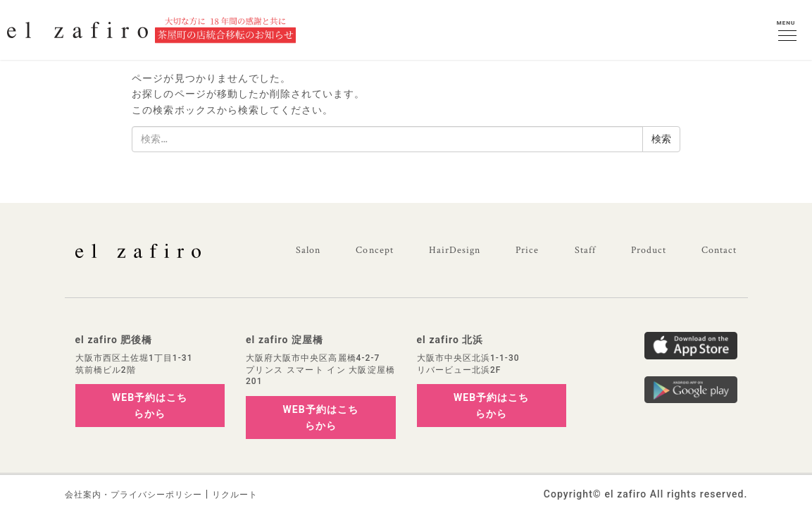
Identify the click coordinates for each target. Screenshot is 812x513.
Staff (585, 250)
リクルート (235, 495)
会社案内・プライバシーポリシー (134, 495)
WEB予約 (150, 405)
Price (527, 250)
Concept (374, 250)
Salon (308, 250)
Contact (719, 250)
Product (649, 250)
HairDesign (455, 250)
